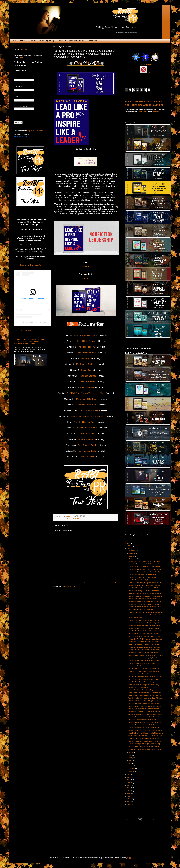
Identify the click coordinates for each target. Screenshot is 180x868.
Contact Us (62, 41)
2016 (129, 793)
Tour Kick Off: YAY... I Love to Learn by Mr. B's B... (144, 701)
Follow (149, 73)
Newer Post (58, 583)
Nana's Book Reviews (87, 428)
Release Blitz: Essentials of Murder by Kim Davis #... (144, 610)
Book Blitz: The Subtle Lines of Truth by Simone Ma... (145, 720)
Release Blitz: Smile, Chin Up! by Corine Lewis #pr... (144, 652)
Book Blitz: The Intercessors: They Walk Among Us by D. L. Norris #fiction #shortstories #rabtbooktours (29, 342)
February (132, 769)
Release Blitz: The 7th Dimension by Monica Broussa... (145, 639)
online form (24, 50)
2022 (129, 777)
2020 (129, 783)
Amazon (86, 278)
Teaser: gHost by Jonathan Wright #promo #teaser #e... (145, 593)
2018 (129, 788)
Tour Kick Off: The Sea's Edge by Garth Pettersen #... (145, 741)
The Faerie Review (86, 347)
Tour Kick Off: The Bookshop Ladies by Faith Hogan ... (145, 596)
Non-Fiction (68, 519)
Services (33, 41)
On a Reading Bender (88, 445)
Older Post (114, 583)
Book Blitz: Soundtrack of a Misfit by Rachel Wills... (144, 679)
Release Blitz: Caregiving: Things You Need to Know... (145, 749)
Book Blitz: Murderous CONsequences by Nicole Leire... (146, 733)
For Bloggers (92, 41)
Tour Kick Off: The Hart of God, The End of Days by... (145, 572)
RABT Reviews (87, 457)
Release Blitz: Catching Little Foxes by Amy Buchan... (145, 585)
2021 (129, 780)
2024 (129, 549)
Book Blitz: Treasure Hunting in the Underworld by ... (144, 685)
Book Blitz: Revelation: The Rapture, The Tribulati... (144, 703)
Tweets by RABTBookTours (22, 330)
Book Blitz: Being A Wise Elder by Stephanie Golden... (145, 706)
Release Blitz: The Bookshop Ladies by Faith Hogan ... (145, 687)
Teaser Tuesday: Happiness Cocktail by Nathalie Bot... (145, 564)
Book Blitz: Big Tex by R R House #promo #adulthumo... (146, 677)
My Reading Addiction (86, 364)
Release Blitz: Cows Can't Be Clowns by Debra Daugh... (146, 730)
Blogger (130, 858)
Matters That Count (87, 405)
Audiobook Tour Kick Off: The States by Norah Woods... (145, 714)
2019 (129, 785)
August (131, 752)
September (132, 559)
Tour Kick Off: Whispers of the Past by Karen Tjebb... (145, 709)
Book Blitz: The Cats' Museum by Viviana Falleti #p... (145, 674)
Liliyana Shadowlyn (87, 439)
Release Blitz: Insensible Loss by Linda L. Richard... (144, 647)
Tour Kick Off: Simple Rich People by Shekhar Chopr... (145, 744)
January (131, 771)
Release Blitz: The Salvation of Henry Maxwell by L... (145, 642)
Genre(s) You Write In (20, 106)
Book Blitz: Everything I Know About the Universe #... (145, 722)
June (130, 758)
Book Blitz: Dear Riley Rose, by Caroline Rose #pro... (145, 746)
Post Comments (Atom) (69, 586)
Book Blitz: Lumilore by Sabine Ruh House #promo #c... (145, 631)
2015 (129, 796)
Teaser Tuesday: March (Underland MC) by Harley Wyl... (146, 695)
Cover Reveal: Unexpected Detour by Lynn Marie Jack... (146, 736)
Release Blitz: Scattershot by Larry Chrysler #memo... (145, 690)
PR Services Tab (143, 111)
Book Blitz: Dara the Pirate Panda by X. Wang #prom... (145, 725)
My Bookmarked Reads (86, 335)
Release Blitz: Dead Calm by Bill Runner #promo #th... (145, 626)
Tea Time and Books (87, 451)
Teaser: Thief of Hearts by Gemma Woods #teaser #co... (146, 644)
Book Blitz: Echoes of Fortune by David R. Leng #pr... (145, 717)
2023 (129, 775)
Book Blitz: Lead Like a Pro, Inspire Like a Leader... (144, 634)
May (130, 760)
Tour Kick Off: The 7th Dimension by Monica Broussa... (145, 666)
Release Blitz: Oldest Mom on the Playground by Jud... (145, 601)
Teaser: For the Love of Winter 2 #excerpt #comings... (145, 671)
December (132, 551)
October (131, 556)
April (130, 763)
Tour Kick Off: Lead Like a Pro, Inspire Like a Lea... (144, 575)
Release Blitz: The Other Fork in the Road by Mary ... (145, 650)
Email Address (19, 86)
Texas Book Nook (87, 434)
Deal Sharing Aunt (87, 422)
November (132, 553)
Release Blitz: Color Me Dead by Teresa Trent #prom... (145, 607)
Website (86, 266)
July (130, 755)
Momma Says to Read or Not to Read (87, 416)
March (131, 766)
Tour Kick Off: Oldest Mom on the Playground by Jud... (145, 599)
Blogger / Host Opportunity (35, 131)
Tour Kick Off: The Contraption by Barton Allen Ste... (144, 661)
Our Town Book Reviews (88, 410)
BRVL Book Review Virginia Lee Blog (87, 393)
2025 (129, 546)
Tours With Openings (77, 41)
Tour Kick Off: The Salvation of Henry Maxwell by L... (145, 663)
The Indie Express (88, 376)
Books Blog (86, 370)
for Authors (23, 57)
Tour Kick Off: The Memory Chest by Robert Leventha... (145, 569)
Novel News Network (87, 341)
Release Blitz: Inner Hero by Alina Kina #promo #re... (145, 628)
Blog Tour (61, 519)
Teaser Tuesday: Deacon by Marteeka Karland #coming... (146, 612)
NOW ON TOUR (76, 519)
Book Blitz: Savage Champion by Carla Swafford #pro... (145, 693)
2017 (129, 791)
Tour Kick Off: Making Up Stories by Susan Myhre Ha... (145, 567)
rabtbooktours (35, 322)
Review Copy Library (47, 41)
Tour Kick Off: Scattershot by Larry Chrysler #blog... (144, 728)
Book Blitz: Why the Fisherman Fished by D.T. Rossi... (145, 588)
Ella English (86, 358)
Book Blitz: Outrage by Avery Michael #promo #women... (146, 669)
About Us (23, 41)
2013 (129, 801)
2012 (129, 804)
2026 (129, 543)
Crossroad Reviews (87, 382)
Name (16, 76)
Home (14, 41)
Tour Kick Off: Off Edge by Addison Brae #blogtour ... (145, 591)
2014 (129, 799)
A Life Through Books (86, 353)
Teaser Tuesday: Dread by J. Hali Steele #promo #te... (145, 738)
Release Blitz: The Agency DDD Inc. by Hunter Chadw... (146, 711)
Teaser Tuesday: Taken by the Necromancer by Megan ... (146, 655)
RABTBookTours (22, 322)
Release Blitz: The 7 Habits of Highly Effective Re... (144, 561)
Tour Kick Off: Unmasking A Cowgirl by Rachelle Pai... (145, 658)
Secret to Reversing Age (136, 618)
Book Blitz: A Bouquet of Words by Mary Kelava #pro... (145, 636)
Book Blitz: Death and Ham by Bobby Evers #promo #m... (146, 580)
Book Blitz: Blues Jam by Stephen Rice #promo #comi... (146, 682)
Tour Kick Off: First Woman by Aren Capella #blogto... (145, 620)
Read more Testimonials (30, 265)
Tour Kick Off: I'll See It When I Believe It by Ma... (143, 577)
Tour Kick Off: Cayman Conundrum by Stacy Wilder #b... (146, 698)
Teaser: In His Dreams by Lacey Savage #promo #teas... (146, 583)
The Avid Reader (87, 387)
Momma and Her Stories (88, 399)
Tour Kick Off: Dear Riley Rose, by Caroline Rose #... (145, 615)
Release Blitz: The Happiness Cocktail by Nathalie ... (145, 604)
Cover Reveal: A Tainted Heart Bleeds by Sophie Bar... (145, 623)
